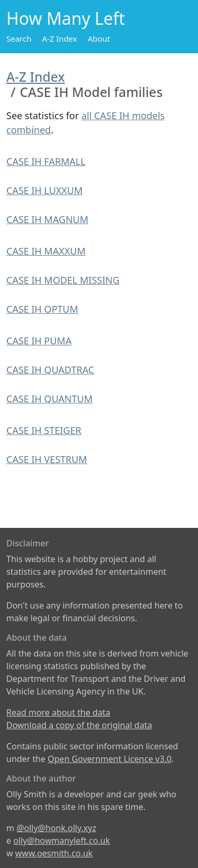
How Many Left (66, 18)
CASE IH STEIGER (44, 430)
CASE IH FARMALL (46, 161)
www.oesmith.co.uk (54, 853)
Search (19, 38)
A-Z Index (59, 38)
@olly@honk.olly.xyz (56, 828)
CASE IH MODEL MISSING (63, 280)
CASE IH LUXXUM (45, 190)
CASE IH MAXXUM (46, 251)
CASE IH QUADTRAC (50, 370)
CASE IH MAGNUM (47, 219)
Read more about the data (58, 712)
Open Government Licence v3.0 (110, 759)
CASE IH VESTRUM (47, 459)
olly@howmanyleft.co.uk (62, 841)
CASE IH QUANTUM (49, 399)
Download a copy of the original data (79, 725)
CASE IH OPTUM (42, 309)
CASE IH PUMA (39, 341)
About (99, 38)
